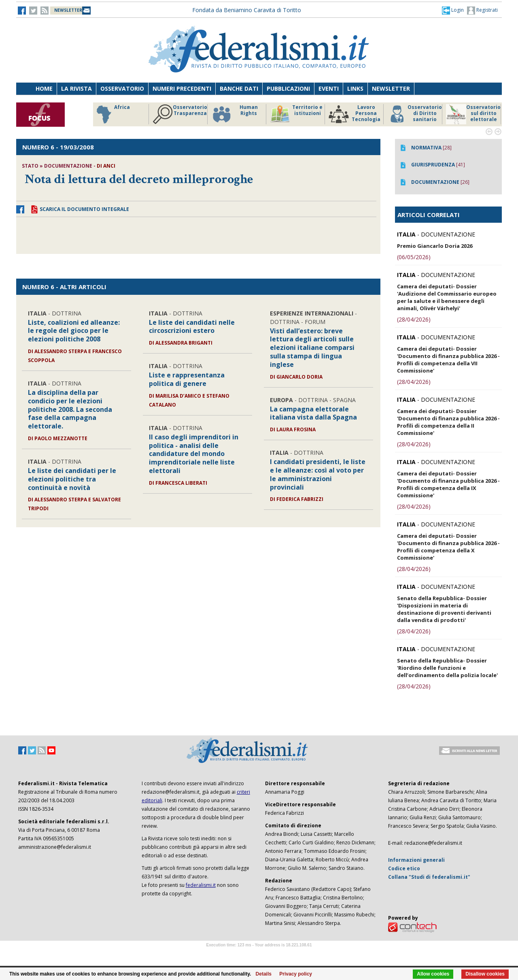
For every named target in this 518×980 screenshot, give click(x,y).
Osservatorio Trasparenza (180, 114)
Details (264, 974)
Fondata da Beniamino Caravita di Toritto (247, 10)
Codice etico (404, 868)
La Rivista (76, 88)
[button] (453, 10)
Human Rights (235, 114)
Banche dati (239, 88)
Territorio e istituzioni (296, 114)
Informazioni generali (416, 860)
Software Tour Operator (259, 954)
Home (44, 88)
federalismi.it (201, 885)
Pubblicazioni (288, 88)
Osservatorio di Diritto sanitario (415, 114)
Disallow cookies (485, 974)
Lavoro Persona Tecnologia (355, 114)
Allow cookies (433, 974)
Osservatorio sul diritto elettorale (473, 114)
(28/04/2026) (414, 319)
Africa (112, 114)
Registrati (482, 11)
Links (355, 88)
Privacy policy (296, 974)
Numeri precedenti (182, 88)
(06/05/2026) (414, 257)
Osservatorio (122, 88)
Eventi (329, 88)
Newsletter (391, 88)
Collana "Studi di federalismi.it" (429, 877)
